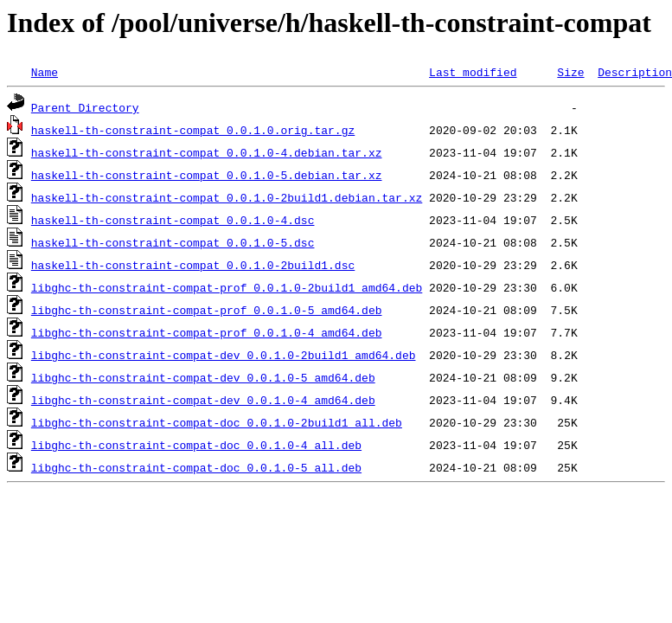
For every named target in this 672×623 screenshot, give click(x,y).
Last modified (473, 72)
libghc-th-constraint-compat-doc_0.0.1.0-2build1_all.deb (217, 422)
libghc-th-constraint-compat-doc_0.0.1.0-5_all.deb (196, 467)
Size (570, 72)
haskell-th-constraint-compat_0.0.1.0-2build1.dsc (193, 265)
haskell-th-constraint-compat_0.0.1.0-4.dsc (173, 220)
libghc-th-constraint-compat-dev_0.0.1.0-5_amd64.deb (203, 377)
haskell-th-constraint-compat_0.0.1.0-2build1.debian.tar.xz (227, 197)
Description (635, 72)
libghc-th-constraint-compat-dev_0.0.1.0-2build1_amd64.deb (224, 355)
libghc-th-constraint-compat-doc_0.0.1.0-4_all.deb (196, 445)
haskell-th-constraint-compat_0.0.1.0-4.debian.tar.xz (207, 152)
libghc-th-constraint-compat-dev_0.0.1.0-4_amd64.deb (203, 400)
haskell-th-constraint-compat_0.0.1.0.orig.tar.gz (193, 130)
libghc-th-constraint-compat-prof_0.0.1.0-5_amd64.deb (207, 310)
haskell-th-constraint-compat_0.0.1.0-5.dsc (173, 242)
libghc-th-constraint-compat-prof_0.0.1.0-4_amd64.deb (207, 332)
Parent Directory (85, 107)
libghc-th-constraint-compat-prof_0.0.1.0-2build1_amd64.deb (227, 287)
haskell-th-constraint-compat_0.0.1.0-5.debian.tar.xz (207, 175)
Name (45, 72)
